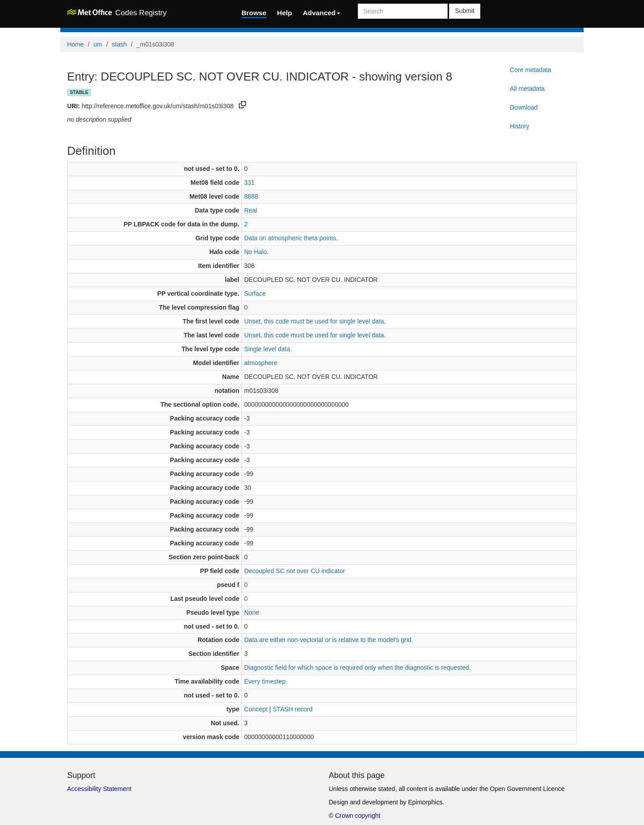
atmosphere (261, 363)
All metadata (527, 89)
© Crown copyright (354, 816)
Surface (255, 293)
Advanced (322, 13)
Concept (256, 709)
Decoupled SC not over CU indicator (295, 571)
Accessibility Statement (99, 789)
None (252, 612)
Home (75, 44)
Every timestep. (266, 681)
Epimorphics (425, 802)
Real (251, 210)
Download (524, 107)
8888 (251, 196)
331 (249, 183)
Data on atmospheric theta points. (291, 238)
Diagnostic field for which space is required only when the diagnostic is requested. (358, 668)
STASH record (293, 709)
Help (285, 13)
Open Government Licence (527, 789)
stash (119, 44)
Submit (465, 11)
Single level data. (268, 349)
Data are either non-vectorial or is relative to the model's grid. (329, 640)
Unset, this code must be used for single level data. (315, 321)
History (520, 126)
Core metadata (531, 70)
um (98, 44)
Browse (254, 13)
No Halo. (256, 252)
